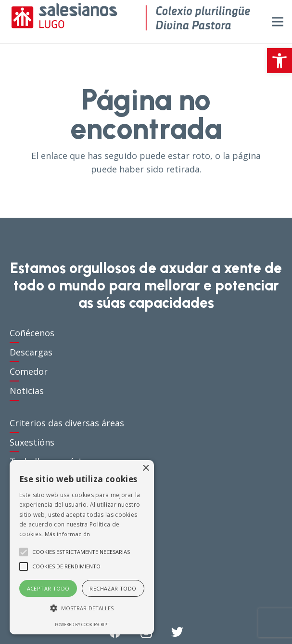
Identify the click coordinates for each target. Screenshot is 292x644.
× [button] (146, 468)
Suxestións (32, 442)
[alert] (82, 547)
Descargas (31, 352)
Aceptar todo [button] (48, 588)
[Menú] (278, 22)
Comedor (29, 371)
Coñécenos (32, 333)
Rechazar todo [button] (113, 588)
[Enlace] (131, 22)
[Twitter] (177, 632)
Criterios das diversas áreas (67, 423)
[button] (279, 61)
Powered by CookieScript (82, 624)
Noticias (27, 391)
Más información (68, 534)
